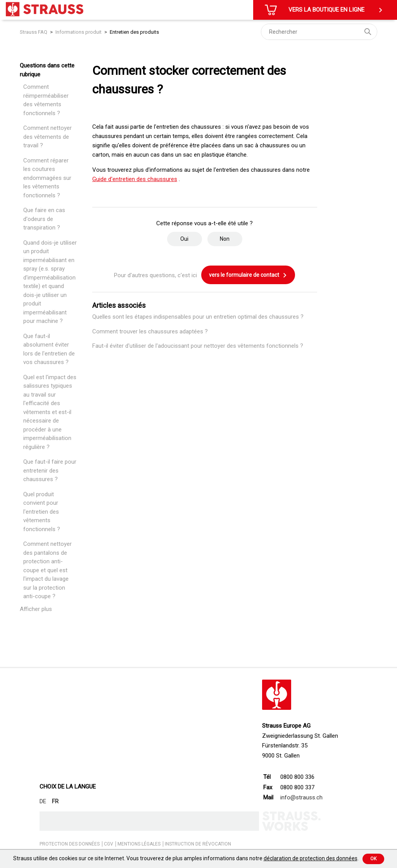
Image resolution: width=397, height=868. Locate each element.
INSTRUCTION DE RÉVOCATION (198, 844)
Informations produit (79, 32)
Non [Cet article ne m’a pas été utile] (225, 239)
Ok (373, 859)
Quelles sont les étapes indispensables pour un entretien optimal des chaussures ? (198, 317)
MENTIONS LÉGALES (139, 844)
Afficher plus (36, 609)
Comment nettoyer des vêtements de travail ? (47, 137)
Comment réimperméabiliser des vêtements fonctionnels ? (46, 100)
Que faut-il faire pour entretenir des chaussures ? (50, 470)
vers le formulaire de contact (248, 275)
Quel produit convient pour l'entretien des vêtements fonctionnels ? (42, 512)
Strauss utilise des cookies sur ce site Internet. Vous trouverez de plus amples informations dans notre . (186, 858)
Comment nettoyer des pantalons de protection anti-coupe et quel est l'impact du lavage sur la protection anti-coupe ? (47, 570)
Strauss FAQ (34, 32)
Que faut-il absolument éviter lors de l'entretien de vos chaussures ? (49, 349)
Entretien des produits (134, 32)
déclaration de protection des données (311, 858)
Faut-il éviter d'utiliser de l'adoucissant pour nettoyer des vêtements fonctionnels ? (198, 346)
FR (55, 801)
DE (43, 801)
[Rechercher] (319, 32)
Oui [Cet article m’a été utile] (184, 239)
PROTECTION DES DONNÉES (70, 844)
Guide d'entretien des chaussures (135, 179)
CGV (109, 844)
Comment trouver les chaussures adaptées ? (150, 331)
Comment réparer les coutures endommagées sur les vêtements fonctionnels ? (47, 178)
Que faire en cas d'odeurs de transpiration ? (44, 219)
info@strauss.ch (301, 797)
